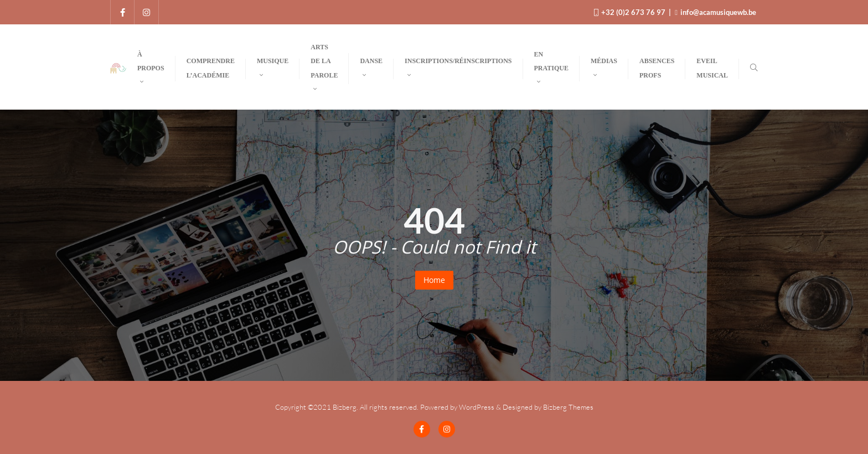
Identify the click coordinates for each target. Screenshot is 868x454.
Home (434, 280)
